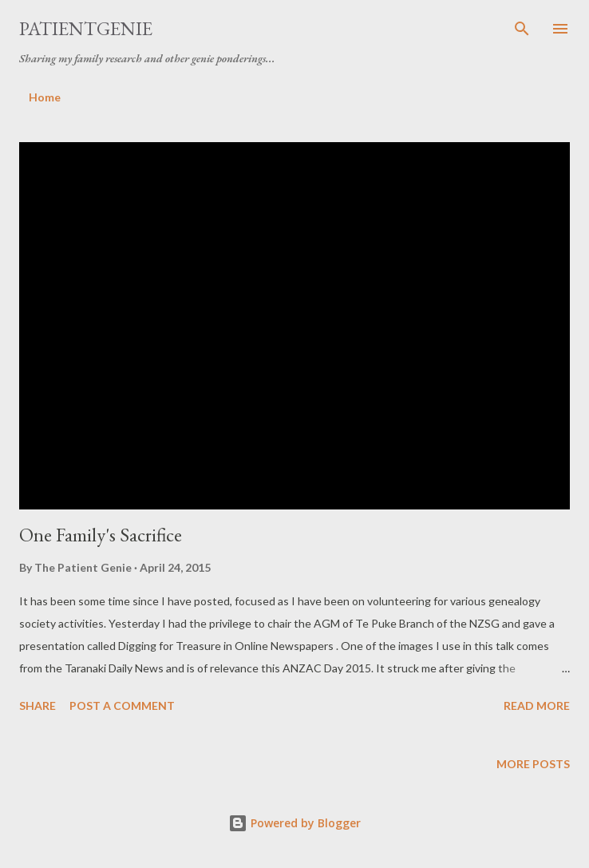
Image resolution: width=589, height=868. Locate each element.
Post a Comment (122, 705)
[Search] (522, 29)
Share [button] (38, 705)
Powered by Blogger (294, 823)
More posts (533, 764)
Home (45, 97)
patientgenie (86, 28)
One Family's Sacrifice (101, 535)
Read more (537, 705)
